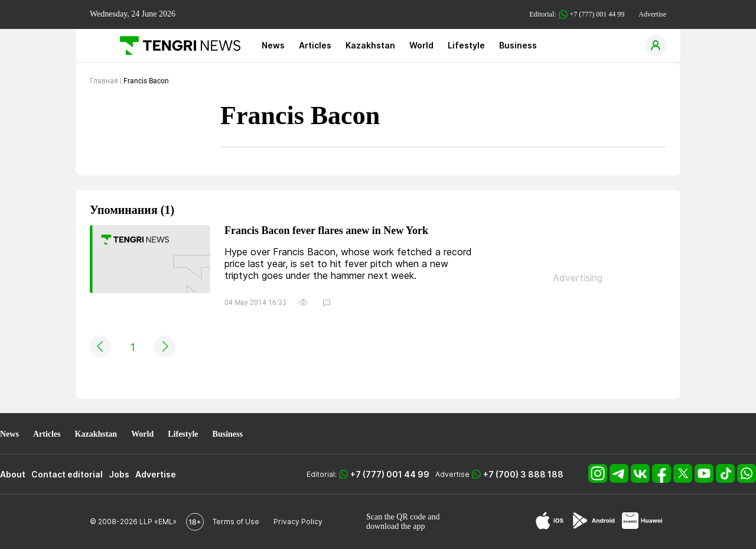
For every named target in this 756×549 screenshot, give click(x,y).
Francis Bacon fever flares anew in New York (326, 231)
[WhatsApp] (747, 480)
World (421, 45)
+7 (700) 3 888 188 (523, 474)
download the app (396, 526)
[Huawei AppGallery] (642, 522)
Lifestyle (466, 45)
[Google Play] (593, 522)
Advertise (652, 14)
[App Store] (550, 522)
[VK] (641, 480)
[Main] (176, 46)
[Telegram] (620, 480)
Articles (315, 45)
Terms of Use (236, 522)
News (273, 45)
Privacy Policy (298, 522)
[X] (684, 480)
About (13, 474)
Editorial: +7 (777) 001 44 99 (577, 14)
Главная (104, 81)
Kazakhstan (370, 45)
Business (518, 45)
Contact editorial (67, 474)
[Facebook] (663, 480)
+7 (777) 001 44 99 (390, 474)
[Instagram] (599, 480)
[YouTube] (705, 480)
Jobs (119, 474)
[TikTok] (726, 480)
